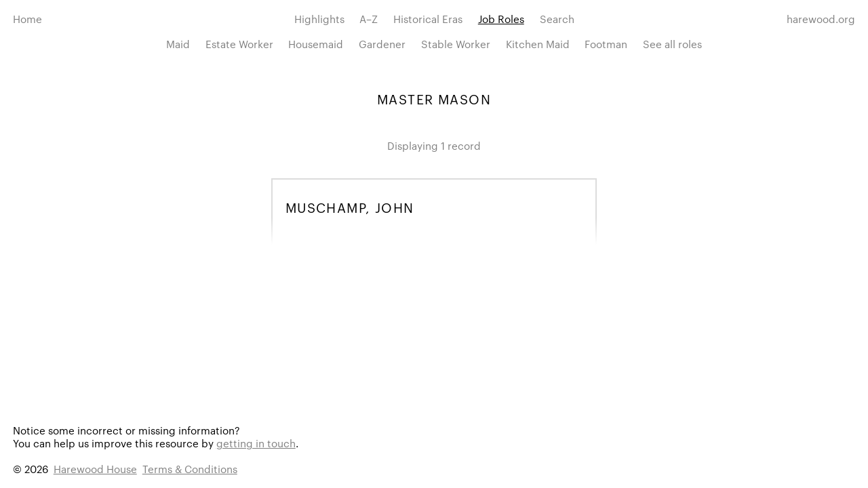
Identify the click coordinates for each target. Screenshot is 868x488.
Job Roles (501, 19)
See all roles (672, 44)
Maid (178, 44)
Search (557, 19)
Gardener (382, 44)
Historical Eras (428, 19)
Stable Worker (456, 44)
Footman (606, 44)
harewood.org (821, 19)
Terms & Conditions (190, 469)
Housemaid (316, 44)
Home (27, 19)
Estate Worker (239, 44)
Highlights (319, 19)
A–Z (369, 19)
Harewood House (95, 469)
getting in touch (256, 443)
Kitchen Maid (538, 44)
